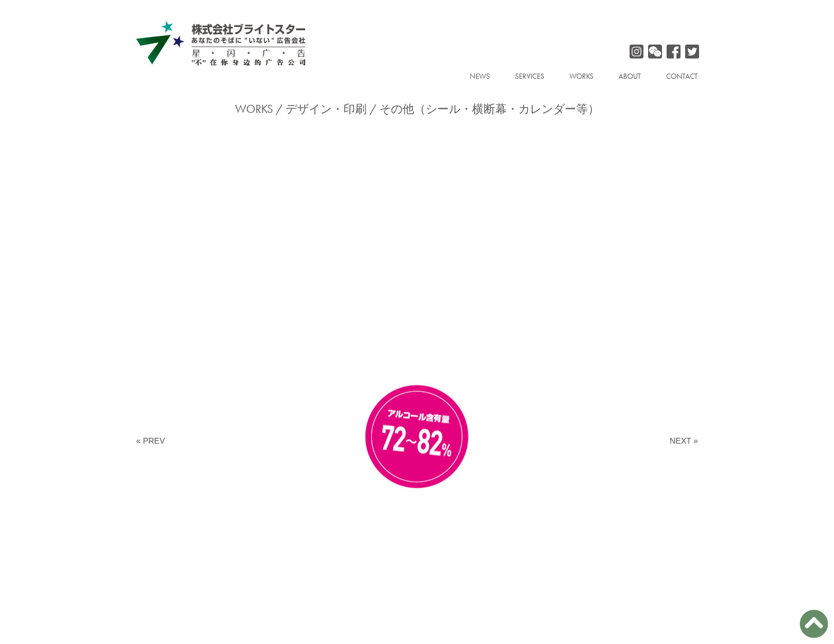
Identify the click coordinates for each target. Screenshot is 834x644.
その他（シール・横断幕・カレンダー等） (489, 109)
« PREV (151, 441)
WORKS (581, 76)
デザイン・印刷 (326, 109)
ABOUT (630, 76)
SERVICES (530, 76)
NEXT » (684, 441)
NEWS (480, 76)
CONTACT (682, 76)
